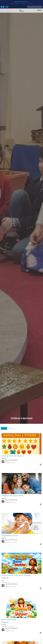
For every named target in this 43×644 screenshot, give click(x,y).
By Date (4, 428)
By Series (11, 428)
